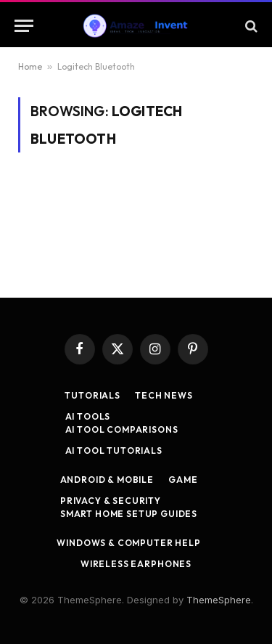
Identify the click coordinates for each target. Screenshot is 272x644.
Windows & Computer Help (128, 543)
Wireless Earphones (136, 564)
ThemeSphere (219, 600)
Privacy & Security (111, 501)
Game (183, 480)
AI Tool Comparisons (122, 429)
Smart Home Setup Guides (129, 514)
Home (30, 66)
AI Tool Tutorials (114, 451)
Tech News (164, 395)
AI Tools (88, 416)
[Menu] (24, 26)
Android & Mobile (107, 480)
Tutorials (92, 395)
